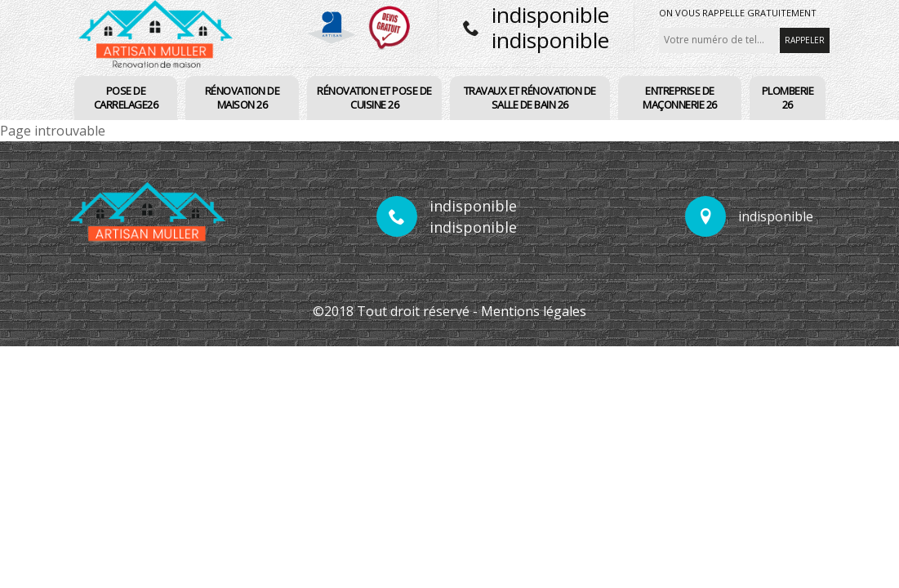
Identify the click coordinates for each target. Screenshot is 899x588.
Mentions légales (534, 311)
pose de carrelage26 (126, 98)
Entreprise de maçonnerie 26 (680, 98)
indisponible (550, 15)
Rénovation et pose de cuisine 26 (374, 98)
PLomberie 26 (788, 98)
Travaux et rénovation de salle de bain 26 (530, 98)
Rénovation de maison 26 (243, 98)
